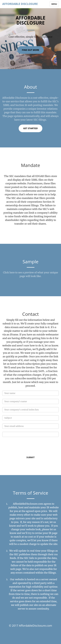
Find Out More (30, 50)
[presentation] (26, 446)
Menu (55, 5)
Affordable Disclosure (20, 4)
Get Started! (30, 128)
